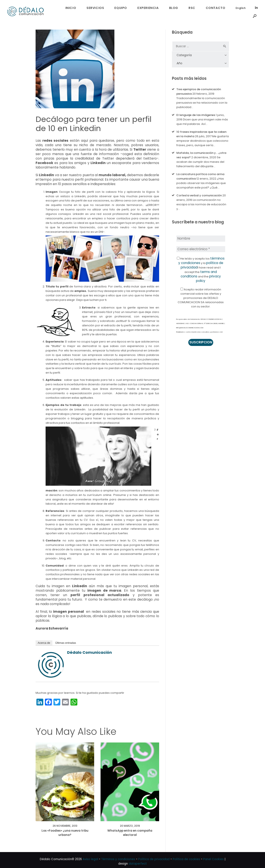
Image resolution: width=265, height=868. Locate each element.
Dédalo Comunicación (89, 648)
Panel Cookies (213, 856)
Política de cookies (186, 856)
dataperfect (138, 860)
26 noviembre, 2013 (65, 822)
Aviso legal (90, 856)
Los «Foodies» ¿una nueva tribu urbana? (65, 829)
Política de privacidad (154, 856)
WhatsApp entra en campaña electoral (130, 829)
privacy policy (201, 269)
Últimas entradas (66, 638)
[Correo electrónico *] (201, 243)
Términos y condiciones (118, 856)
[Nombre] (201, 233)
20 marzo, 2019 (130, 822)
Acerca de (44, 638)
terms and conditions (198, 265)
